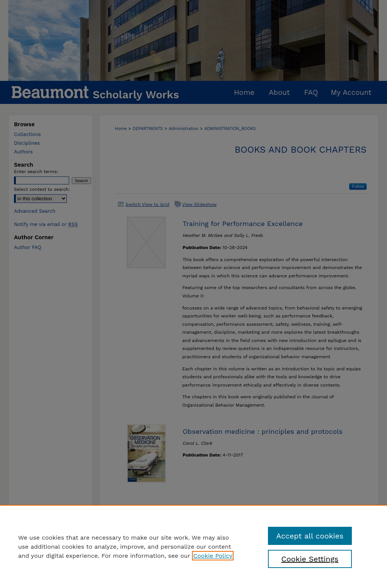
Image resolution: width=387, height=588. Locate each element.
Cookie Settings (310, 559)
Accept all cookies (310, 536)
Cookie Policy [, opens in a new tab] (213, 556)
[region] (193, 546)
